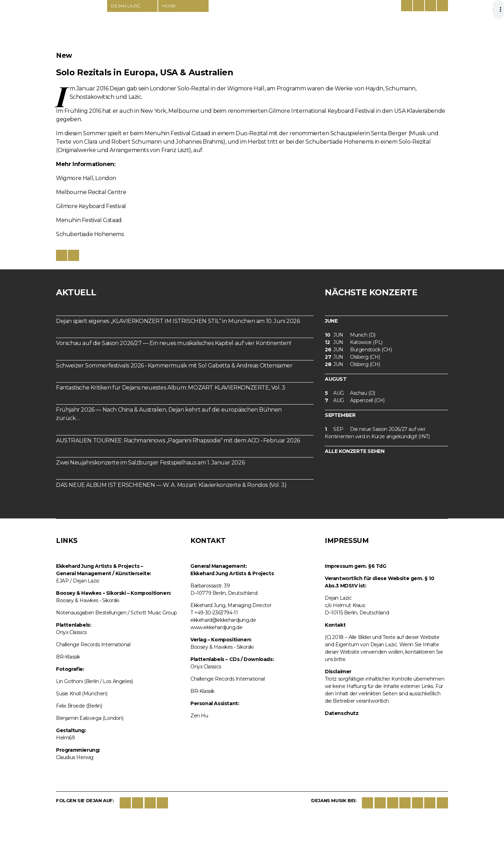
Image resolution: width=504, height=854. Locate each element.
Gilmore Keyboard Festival (91, 206)
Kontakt (335, 625)
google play (393, 803)
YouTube (162, 803)
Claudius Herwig (75, 757)
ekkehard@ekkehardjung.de (223, 620)
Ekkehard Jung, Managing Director (231, 605)
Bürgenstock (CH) (358, 350)
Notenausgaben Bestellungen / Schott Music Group (116, 613)
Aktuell (76, 292)
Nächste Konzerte (371, 292)
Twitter (138, 803)
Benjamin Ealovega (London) (90, 718)
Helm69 (65, 738)
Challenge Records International (93, 645)
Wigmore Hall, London (86, 178)
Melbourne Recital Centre (91, 192)
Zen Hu (199, 716)
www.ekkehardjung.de (216, 627)
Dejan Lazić (81, 25)
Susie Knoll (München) (82, 694)
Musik (169, 6)
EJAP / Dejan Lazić (78, 581)
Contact (430, 6)
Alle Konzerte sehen (355, 451)
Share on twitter (73, 255)
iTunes (380, 803)
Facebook (125, 803)
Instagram (150, 803)
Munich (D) (350, 335)
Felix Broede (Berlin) (79, 706)
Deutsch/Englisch (407, 6)
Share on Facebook (62, 255)
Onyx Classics (71, 632)
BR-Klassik (68, 657)
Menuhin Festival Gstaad (89, 220)
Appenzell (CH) (355, 401)
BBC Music (442, 803)
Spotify (405, 803)
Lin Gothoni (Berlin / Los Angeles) (94, 681)
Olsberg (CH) (352, 357)
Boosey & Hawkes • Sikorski (88, 600)
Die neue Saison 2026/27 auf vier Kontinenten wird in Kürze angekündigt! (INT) (377, 433)
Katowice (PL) (354, 342)
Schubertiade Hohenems (90, 234)
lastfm (430, 803)
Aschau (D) (350, 393)
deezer (418, 803)
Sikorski (367, 803)
